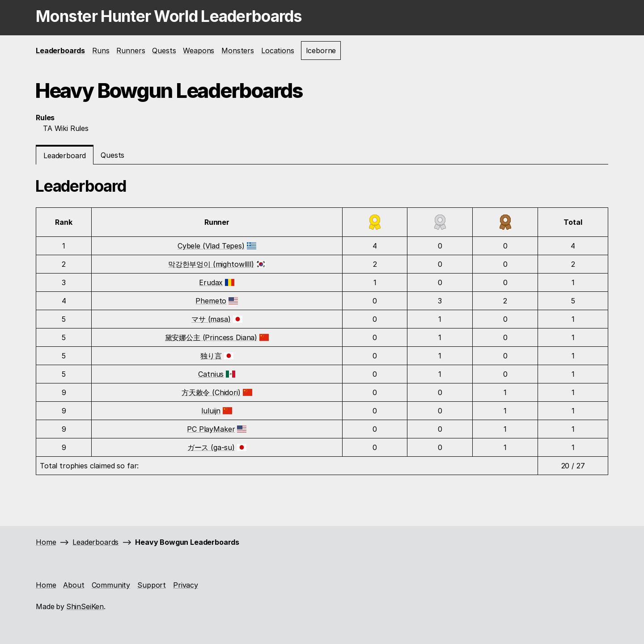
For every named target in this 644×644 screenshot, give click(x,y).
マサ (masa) (211, 319)
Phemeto (211, 301)
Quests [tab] (112, 155)
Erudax (211, 282)
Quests (164, 51)
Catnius (211, 374)
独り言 (211, 356)
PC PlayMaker (211, 429)
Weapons (199, 51)
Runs (101, 51)
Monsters (238, 51)
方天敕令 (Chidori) (211, 392)
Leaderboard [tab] (65, 156)
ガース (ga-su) (211, 447)
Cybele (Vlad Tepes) (211, 246)
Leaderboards (60, 51)
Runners (131, 51)
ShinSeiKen (85, 606)
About (74, 585)
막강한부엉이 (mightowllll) (211, 264)
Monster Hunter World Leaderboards (169, 16)
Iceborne (321, 51)
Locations (278, 51)
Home (46, 542)
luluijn (211, 411)
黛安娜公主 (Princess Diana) (211, 337)
